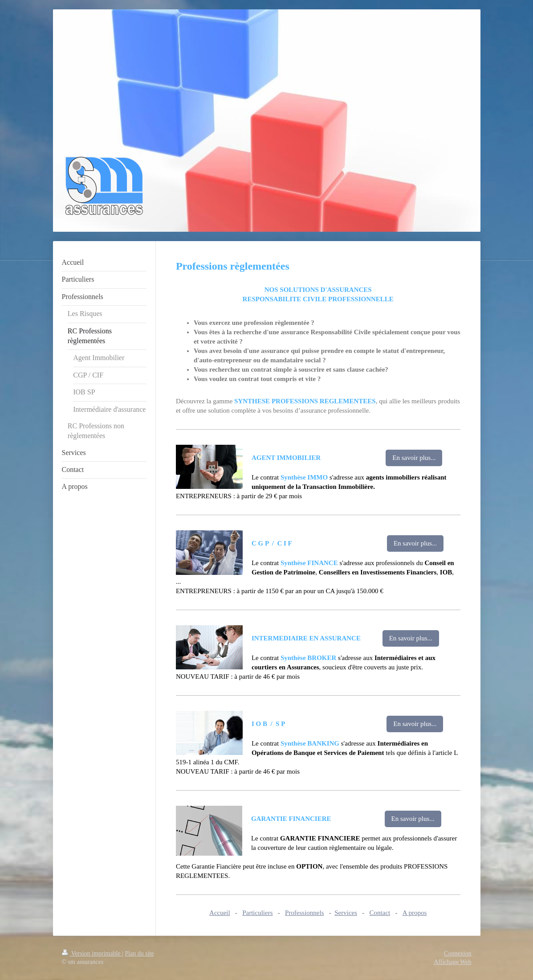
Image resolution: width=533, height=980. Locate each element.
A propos (415, 913)
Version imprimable (92, 953)
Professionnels (305, 913)
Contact (380, 913)
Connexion (458, 953)
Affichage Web (452, 962)
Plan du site (139, 953)
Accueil (220, 913)
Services (346, 913)
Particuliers (257, 913)
